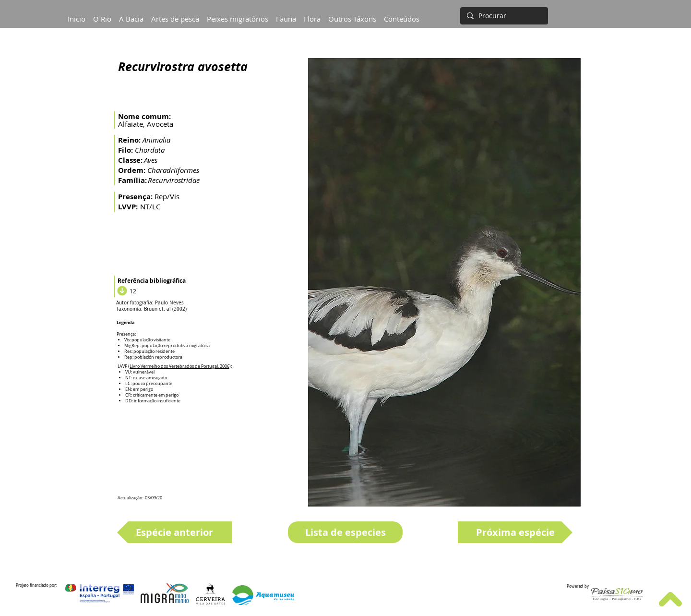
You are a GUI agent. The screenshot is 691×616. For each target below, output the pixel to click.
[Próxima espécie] (515, 532)
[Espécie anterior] (174, 532)
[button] (131, 14)
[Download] (121, 291)
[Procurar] (503, 16)
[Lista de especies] (345, 532)
